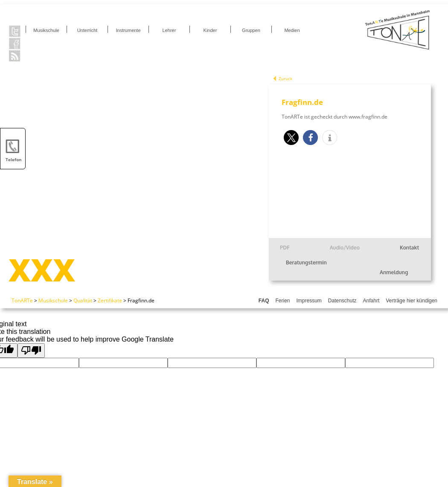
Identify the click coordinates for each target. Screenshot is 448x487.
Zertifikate (110, 300)
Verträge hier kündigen (412, 301)
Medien (292, 30)
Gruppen (251, 30)
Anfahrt (371, 301)
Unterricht (87, 30)
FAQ (264, 301)
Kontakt (409, 248)
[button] (291, 138)
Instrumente (128, 30)
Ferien (282, 301)
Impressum (309, 301)
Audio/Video (345, 248)
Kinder (210, 30)
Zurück (285, 78)
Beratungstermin (306, 262)
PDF (285, 248)
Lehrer (169, 30)
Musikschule (46, 30)
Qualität (83, 300)
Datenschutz (342, 301)
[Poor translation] (31, 351)
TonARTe (22, 300)
